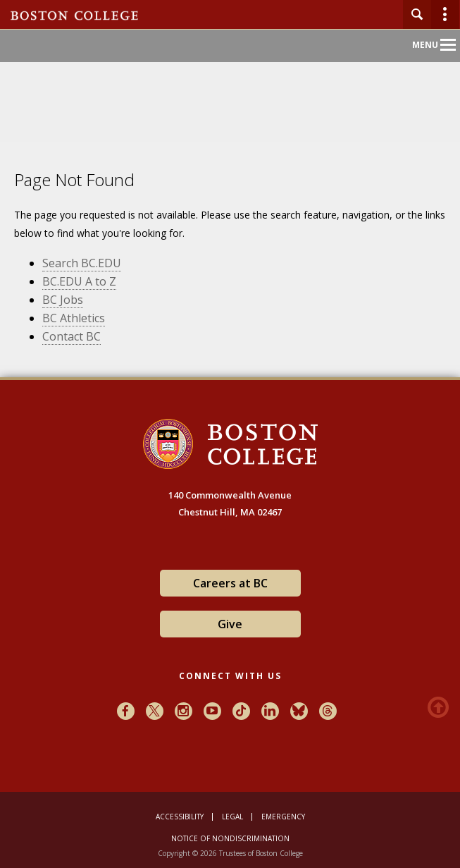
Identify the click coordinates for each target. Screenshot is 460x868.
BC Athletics (74, 318)
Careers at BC (230, 583)
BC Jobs (63, 300)
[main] (230, 279)
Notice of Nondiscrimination (230, 838)
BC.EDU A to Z (79, 281)
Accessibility (180, 817)
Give (230, 624)
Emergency (283, 817)
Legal (232, 817)
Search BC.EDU (82, 263)
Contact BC (72, 336)
